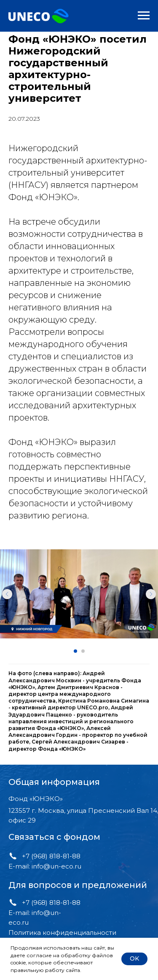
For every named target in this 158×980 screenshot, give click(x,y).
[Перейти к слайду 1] (75, 651)
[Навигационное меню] (144, 16)
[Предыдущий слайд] (7, 594)
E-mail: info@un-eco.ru (45, 866)
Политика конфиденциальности (62, 932)
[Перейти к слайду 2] (83, 651)
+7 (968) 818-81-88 (51, 856)
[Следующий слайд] (151, 594)
